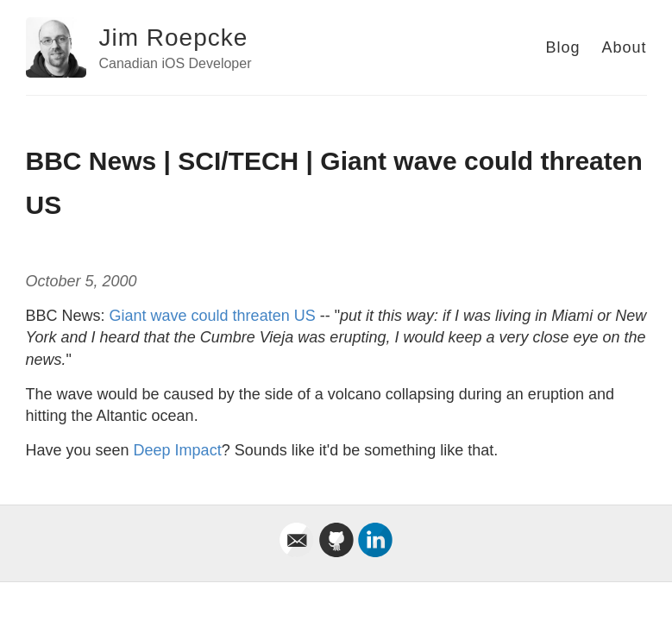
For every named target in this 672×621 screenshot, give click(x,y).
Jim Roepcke (174, 38)
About (624, 47)
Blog (562, 47)
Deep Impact (178, 450)
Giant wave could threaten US (213, 316)
